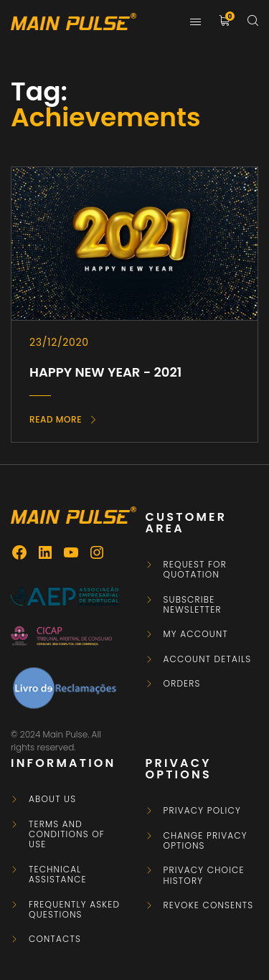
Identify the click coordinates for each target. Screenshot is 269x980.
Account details (208, 659)
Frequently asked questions (74, 910)
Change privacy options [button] (206, 841)
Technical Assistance (58, 875)
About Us (52, 799)
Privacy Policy (202, 811)
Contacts (55, 939)
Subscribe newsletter (193, 605)
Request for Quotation (195, 570)
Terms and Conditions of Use (67, 835)
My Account (196, 634)
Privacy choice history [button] (204, 876)
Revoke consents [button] (209, 905)
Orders (182, 684)
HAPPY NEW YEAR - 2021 (105, 372)
